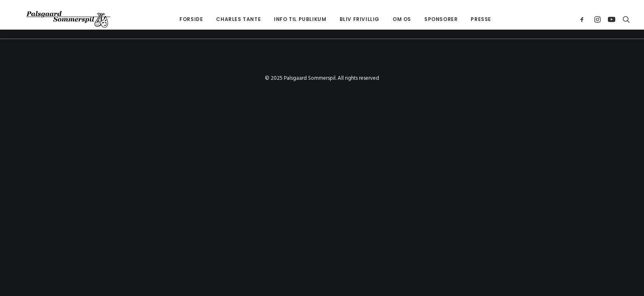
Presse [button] (469, 19)
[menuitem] (179, 19)
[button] (584, 19)
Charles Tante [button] (226, 19)
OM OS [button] (390, 19)
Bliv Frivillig (347, 19)
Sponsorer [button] (429, 19)
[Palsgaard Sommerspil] (56, 19)
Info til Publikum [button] (288, 19)
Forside (179, 19)
